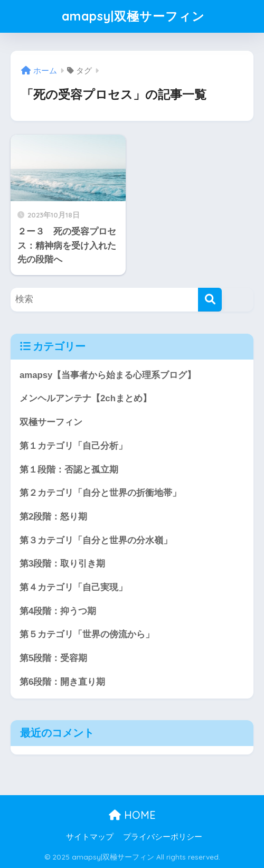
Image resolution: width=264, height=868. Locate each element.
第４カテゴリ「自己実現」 (73, 587)
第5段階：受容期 (53, 658)
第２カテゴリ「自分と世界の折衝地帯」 (100, 493)
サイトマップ (90, 837)
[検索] (210, 300)
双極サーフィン (51, 422)
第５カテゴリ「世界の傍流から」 (87, 634)
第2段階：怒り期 (53, 517)
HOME (132, 815)
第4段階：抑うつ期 (58, 611)
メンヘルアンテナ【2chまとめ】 (86, 398)
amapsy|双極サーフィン (133, 16)
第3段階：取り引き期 (62, 564)
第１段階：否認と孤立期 (69, 470)
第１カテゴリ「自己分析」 (73, 446)
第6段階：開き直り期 (62, 682)
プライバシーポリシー (163, 837)
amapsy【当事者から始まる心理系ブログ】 (108, 375)
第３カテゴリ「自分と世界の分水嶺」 (96, 540)
